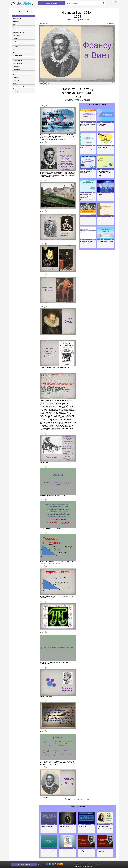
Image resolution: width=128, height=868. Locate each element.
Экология (15, 89)
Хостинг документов (87, 866)
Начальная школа (17, 55)
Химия (14, 84)
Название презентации (104, 218)
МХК (14, 53)
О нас (77, 864)
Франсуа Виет (64, 850)
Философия (16, 81)
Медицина (15, 47)
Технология (16, 72)
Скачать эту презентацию (77, 20)
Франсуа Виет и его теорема (48, 850)
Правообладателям (86, 864)
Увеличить (111, 23)
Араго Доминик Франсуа (47, 827)
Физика (15, 75)
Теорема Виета (83, 827)
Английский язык (17, 19)
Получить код (44, 23)
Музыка (15, 50)
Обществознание (17, 61)
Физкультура (16, 78)
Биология (15, 24)
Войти (114, 2)
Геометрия (16, 30)
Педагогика (16, 67)
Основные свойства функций (105, 242)
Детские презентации (18, 33)
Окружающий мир (17, 64)
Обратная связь (98, 864)
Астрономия (16, 21)
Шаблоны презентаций (19, 86)
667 (81, 218)
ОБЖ (14, 58)
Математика (16, 44)
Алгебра (15, 16)
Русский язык (16, 69)
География (16, 27)
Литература (16, 41)
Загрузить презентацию (51, 3)
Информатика (16, 36)
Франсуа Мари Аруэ (65, 827)
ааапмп (100, 195)
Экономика (16, 92)
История (15, 38)
